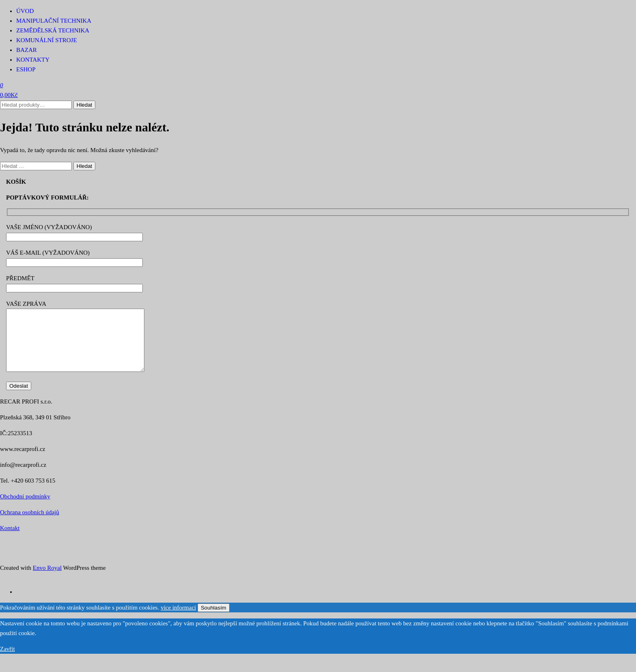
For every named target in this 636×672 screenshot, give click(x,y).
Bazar (27, 50)
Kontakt (10, 540)
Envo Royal (47, 580)
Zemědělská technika (53, 30)
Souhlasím (214, 620)
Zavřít (8, 661)
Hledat (85, 105)
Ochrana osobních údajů (30, 524)
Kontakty (33, 60)
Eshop (26, 69)
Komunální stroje (47, 40)
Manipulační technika (54, 21)
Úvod (25, 11)
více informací (178, 620)
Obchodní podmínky (25, 509)
